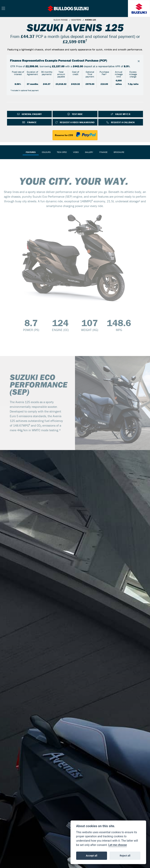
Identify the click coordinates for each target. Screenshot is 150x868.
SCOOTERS (76, 20)
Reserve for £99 (64, 135)
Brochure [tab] (119, 152)
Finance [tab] (103, 152)
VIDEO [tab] (76, 152)
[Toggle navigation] (3, 9)
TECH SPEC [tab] (62, 152)
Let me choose (118, 845)
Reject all (125, 856)
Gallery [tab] (89, 152)
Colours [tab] (46, 152)
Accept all (92, 856)
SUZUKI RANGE (61, 20)
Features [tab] (31, 152)
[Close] (139, 61)
